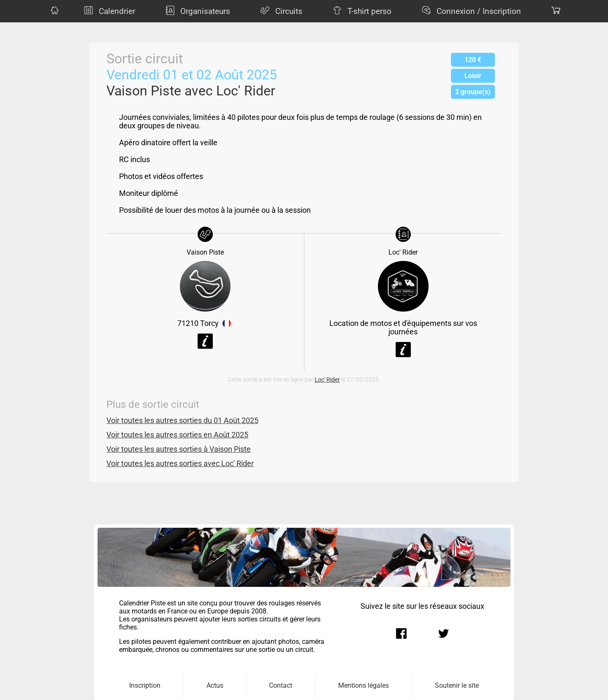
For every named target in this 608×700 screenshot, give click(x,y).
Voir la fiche (205, 341)
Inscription (145, 685)
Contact (281, 685)
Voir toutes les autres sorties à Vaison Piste (179, 449)
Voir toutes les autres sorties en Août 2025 (177, 435)
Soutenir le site (457, 685)
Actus (215, 685)
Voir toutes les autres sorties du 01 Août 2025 (182, 421)
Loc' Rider (327, 380)
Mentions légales (364, 685)
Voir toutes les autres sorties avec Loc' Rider (180, 464)
